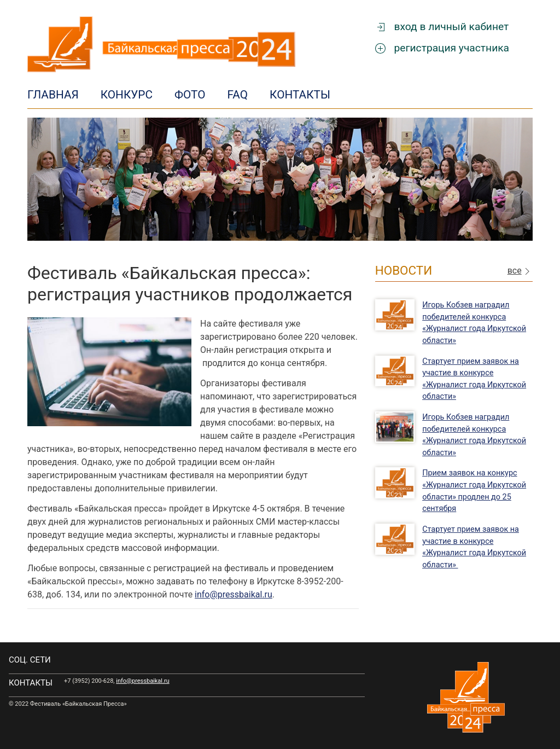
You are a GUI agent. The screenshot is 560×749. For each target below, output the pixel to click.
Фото (190, 95)
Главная (53, 95)
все (520, 271)
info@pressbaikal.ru (234, 594)
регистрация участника (442, 48)
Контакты (300, 95)
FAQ (238, 95)
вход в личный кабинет (442, 27)
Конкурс (127, 95)
